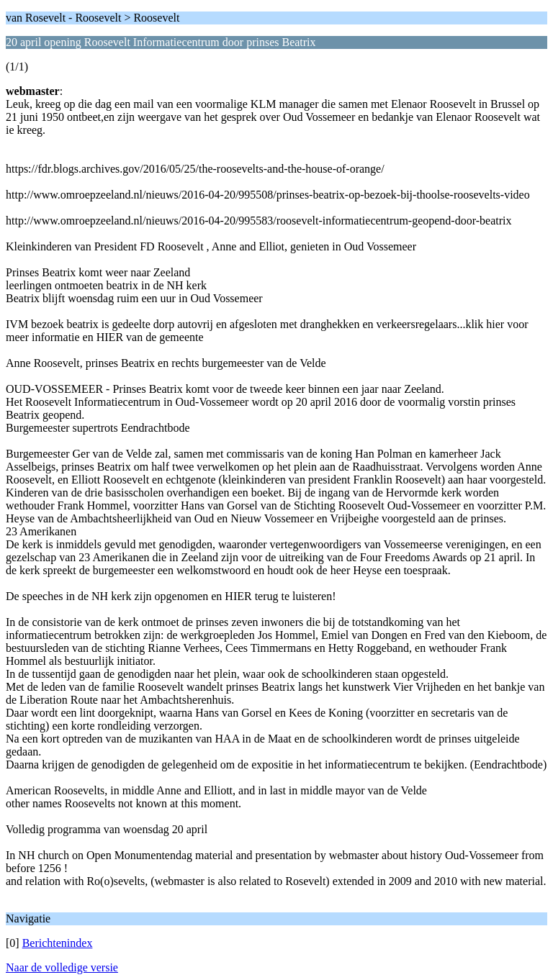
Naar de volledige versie (62, 967)
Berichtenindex (58, 943)
